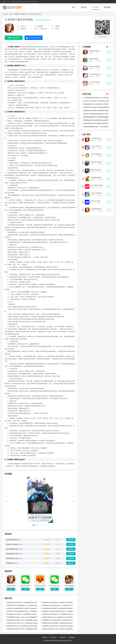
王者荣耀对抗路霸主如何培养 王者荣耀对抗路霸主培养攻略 (23, 602)
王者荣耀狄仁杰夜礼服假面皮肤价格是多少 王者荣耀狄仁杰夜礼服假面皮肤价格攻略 (58, 611)
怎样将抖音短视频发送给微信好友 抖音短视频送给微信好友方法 (97, 114)
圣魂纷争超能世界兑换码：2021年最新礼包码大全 (97, 127)
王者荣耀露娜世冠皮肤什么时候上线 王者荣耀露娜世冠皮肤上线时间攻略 (23, 617)
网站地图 (72, 637)
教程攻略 (107, 7)
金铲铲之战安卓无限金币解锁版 (97, 146)
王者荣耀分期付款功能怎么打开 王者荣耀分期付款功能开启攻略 (23, 623)
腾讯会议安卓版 (95, 201)
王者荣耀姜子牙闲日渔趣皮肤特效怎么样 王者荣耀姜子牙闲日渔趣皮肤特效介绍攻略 (23, 611)
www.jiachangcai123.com (65, 641)
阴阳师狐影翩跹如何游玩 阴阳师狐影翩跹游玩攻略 (97, 117)
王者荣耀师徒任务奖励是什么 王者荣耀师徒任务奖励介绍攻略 (23, 614)
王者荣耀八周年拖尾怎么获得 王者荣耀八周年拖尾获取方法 (58, 629)
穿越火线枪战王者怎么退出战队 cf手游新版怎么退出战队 (97, 104)
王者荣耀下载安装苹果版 (95, 51)
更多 (109, 47)
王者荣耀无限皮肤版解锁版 (97, 209)
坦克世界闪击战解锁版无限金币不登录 (97, 162)
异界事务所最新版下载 (95, 67)
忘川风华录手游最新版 (95, 82)
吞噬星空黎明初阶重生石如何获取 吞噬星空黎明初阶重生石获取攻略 (97, 111)
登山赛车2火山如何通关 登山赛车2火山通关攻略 (97, 101)
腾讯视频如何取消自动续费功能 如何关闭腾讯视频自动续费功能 (97, 120)
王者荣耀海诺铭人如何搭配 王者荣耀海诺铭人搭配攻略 (57, 608)
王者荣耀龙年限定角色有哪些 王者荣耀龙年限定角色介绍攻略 (58, 623)
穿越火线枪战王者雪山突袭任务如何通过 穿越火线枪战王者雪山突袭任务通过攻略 (97, 123)
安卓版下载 (14, 38)
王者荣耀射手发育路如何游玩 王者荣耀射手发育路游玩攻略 (58, 602)
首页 (74, 7)
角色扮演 (23, 14)
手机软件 (84, 7)
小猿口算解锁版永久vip (97, 154)
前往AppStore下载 (34, 38)
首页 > (12, 14)
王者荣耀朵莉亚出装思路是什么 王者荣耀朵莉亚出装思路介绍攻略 (58, 614)
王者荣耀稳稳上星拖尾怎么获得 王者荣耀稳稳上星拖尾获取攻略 (23, 620)
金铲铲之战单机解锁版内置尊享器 (97, 193)
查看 (109, 52)
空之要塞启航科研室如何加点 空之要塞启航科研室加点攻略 (97, 98)
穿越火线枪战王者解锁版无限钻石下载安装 (97, 170)
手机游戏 (96, 7)
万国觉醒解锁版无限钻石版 (97, 178)
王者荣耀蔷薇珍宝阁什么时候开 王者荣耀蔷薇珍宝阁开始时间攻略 (23, 629)
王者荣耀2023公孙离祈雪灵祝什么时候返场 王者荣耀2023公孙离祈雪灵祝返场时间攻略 (58, 626)
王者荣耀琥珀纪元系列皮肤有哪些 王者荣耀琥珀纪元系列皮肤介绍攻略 (58, 620)
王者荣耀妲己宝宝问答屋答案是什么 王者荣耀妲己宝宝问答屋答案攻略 (58, 605)
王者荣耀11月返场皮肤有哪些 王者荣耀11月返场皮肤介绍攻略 (23, 608)
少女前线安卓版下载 (95, 74)
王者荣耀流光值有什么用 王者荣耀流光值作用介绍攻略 (22, 626)
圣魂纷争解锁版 (93, 59)
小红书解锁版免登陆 (97, 185)
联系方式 (53, 637)
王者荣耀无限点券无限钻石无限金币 (97, 139)
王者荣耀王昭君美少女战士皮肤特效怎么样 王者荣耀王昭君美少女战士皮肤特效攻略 (58, 617)
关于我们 (44, 637)
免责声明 (63, 637)
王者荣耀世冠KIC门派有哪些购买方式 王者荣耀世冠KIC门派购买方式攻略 (23, 605)
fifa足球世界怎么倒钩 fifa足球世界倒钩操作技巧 (97, 107)
